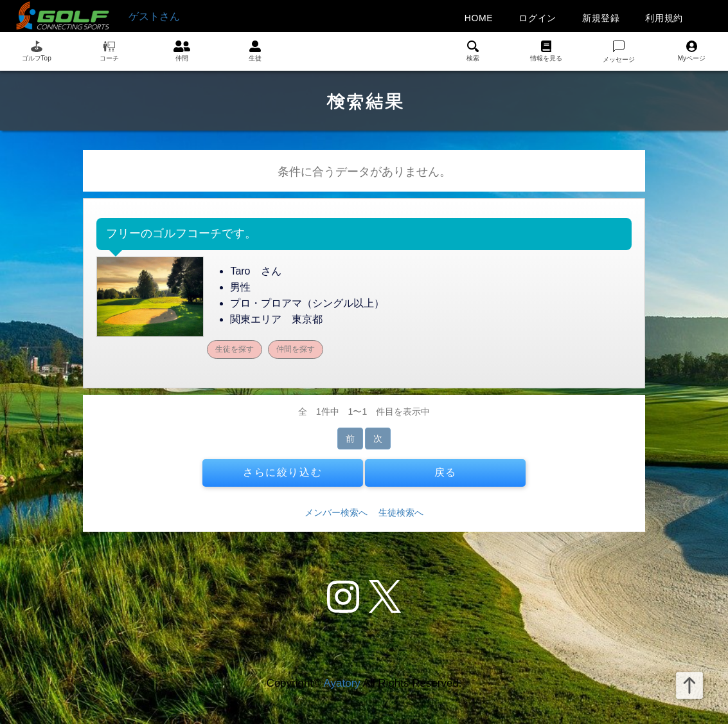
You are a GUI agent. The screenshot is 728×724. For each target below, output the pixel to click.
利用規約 (664, 18)
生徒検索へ (401, 512)
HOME (479, 18)
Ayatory (342, 683)
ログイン (537, 18)
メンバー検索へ (336, 512)
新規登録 (601, 18)
